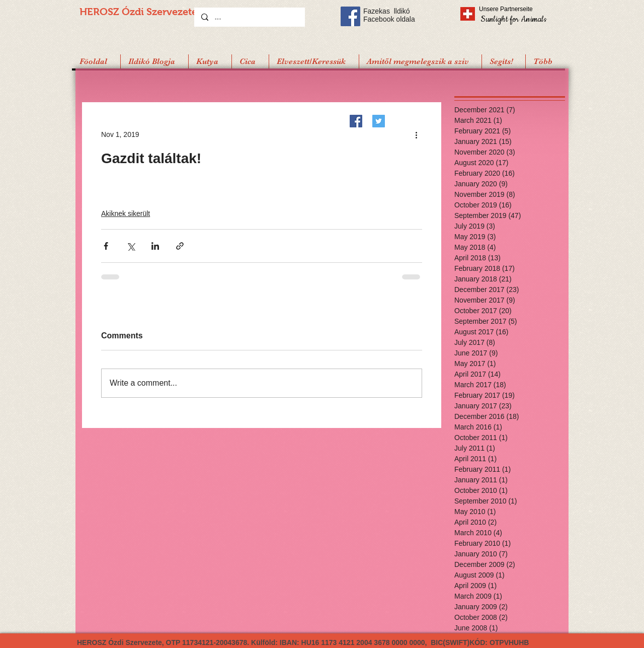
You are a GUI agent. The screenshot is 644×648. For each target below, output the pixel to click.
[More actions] (416, 134)
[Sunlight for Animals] (513, 19)
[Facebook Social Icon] (350, 16)
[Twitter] (379, 121)
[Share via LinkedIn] (155, 246)
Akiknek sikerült (126, 213)
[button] (503, 61)
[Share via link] (180, 246)
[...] (249, 17)
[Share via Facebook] (106, 246)
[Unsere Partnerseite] (520, 9)
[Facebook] (356, 121)
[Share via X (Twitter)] (131, 246)
